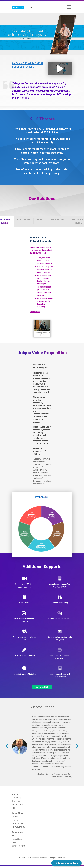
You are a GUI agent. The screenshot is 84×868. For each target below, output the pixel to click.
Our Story (16, 798)
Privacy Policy (19, 827)
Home (15, 820)
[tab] (24, 220)
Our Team (17, 801)
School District (19, 823)
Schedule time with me (66, 863)
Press (15, 808)
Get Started (42, 687)
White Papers (18, 846)
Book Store (17, 839)
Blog (14, 836)
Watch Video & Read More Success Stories (28, 65)
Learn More (35, 312)
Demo (15, 817)
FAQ (14, 842)
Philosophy (17, 805)
